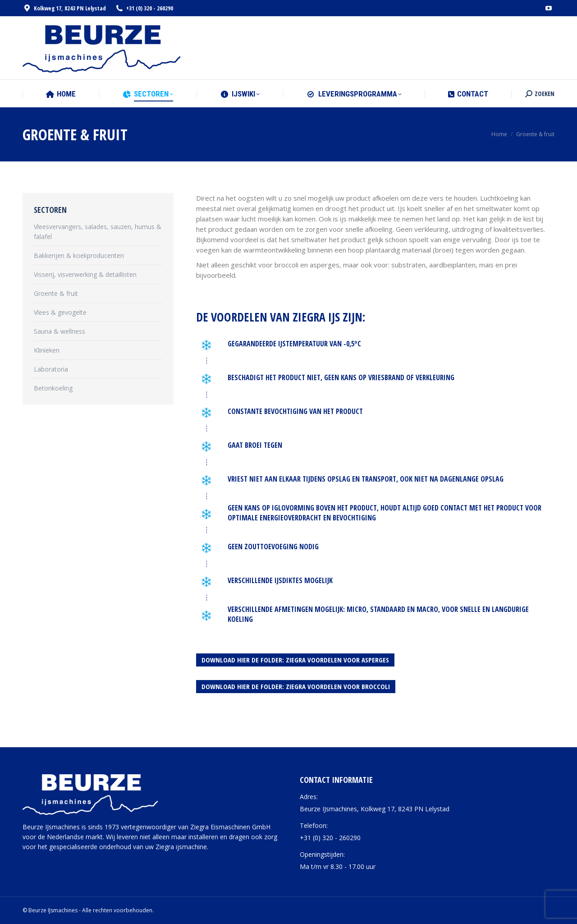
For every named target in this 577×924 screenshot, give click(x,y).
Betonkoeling (53, 388)
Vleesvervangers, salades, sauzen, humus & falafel (98, 232)
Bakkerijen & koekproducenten (79, 255)
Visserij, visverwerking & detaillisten (85, 274)
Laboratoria (51, 369)
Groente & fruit (56, 293)
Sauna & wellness (60, 331)
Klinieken (47, 350)
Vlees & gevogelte (60, 312)
